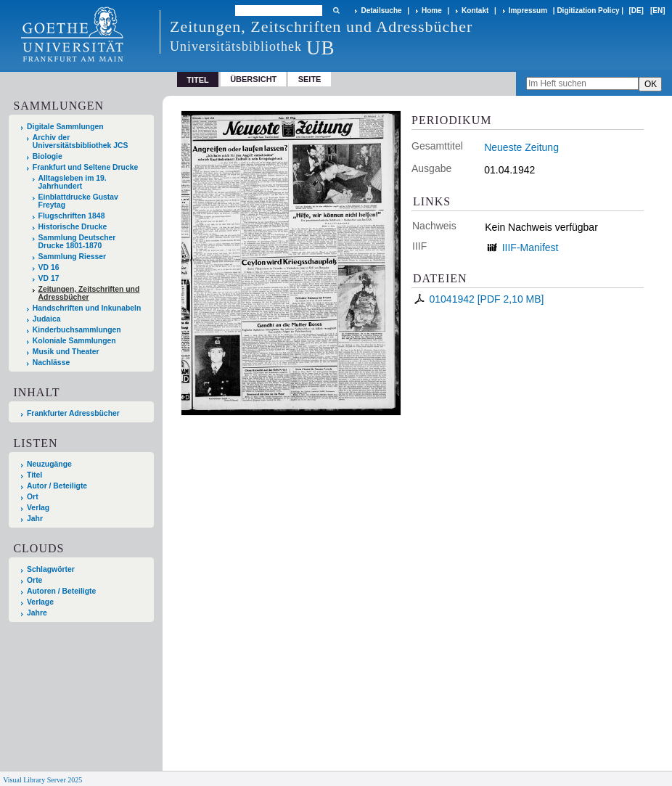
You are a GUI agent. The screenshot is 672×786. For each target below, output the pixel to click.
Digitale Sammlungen (65, 127)
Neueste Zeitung (521, 147)
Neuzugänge (49, 464)
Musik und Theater (66, 352)
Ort (33, 497)
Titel (34, 475)
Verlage (40, 602)
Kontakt (475, 11)
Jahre (37, 613)
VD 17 (49, 278)
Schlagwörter (51, 569)
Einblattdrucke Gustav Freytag (78, 201)
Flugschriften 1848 (72, 216)
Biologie (48, 156)
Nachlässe (51, 363)
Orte (34, 580)
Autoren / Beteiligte (61, 591)
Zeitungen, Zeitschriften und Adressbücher (89, 293)
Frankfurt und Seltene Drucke (86, 167)
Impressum (528, 11)
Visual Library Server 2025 (42, 780)
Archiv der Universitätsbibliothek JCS (81, 142)
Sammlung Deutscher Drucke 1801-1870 (77, 242)
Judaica (47, 319)
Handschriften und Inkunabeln (87, 308)
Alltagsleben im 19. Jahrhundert (73, 182)
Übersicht (253, 79)
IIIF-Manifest (530, 247)
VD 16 (49, 267)
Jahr (35, 519)
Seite (310, 79)
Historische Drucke (73, 227)
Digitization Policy (588, 11)
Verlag (38, 508)
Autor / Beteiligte (57, 486)
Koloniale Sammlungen (74, 341)
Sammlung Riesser (73, 257)
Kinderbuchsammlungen (77, 330)
